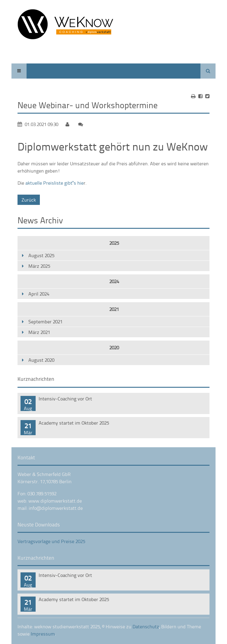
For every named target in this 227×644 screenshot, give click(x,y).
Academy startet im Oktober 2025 (74, 423)
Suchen (208, 71)
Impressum (43, 634)
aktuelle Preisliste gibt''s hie (54, 183)
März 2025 (39, 266)
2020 (114, 348)
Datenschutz (146, 626)
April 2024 (39, 294)
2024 (114, 281)
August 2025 (41, 255)
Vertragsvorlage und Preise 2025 (51, 541)
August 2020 (41, 360)
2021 (114, 309)
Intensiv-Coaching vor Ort (65, 399)
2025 (114, 243)
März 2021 (39, 332)
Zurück (29, 200)
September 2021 (45, 322)
